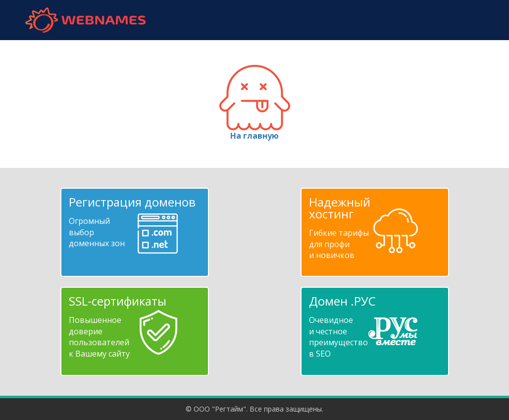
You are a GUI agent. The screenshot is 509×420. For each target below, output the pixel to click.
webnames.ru (85, 20)
